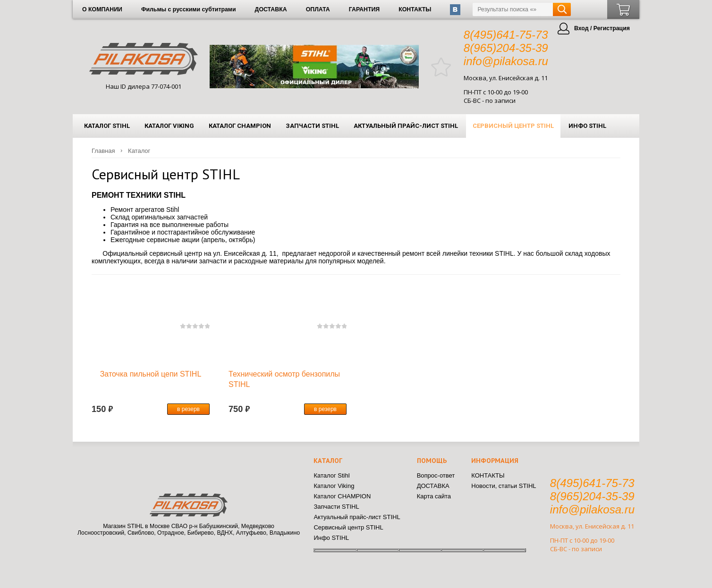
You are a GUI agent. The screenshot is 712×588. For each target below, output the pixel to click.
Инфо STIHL (587, 126)
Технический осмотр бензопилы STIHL (284, 379)
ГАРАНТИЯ (364, 9)
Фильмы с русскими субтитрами (189, 9)
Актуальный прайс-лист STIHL (406, 126)
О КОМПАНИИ (102, 9)
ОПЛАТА (318, 9)
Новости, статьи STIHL (504, 486)
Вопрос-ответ (436, 475)
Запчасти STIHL (312, 126)
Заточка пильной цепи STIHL (151, 374)
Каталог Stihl (107, 126)
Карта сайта (434, 496)
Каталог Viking (169, 126)
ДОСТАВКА (271, 9)
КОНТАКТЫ (415, 9)
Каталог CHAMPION (240, 126)
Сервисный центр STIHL (513, 126)
